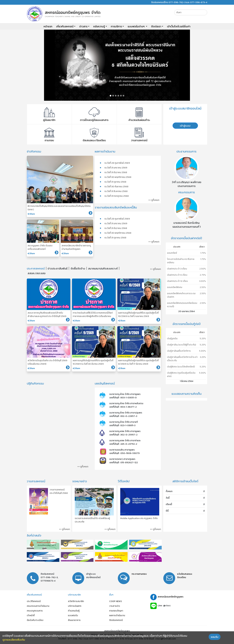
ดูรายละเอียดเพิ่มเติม (14, 640)
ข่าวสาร (83, 26)
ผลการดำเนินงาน (117, 615)
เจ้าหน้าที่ (31, 615)
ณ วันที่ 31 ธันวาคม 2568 (116, 172)
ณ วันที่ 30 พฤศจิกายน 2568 (118, 177)
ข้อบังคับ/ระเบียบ (35, 620)
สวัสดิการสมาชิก (76, 601)
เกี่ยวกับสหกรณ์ (65, 26)
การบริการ (116, 26)
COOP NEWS (116, 601)
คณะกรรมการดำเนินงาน (38, 606)
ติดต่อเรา (156, 26)
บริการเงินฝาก (75, 606)
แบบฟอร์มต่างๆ (136, 26)
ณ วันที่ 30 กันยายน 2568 (116, 187)
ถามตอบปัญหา (116, 611)
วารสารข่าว (115, 606)
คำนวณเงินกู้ (74, 611)
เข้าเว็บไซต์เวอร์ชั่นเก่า (179, 26)
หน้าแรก (48, 26)
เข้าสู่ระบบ (185, 126)
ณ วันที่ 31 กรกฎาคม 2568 (117, 196)
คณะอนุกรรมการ (35, 611)
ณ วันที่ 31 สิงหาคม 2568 (116, 191)
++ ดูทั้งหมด (154, 200)
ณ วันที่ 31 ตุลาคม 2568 (115, 182)
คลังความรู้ (99, 26)
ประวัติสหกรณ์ (34, 601)
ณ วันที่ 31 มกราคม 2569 (116, 168)
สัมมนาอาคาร (74, 620)
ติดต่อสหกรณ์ (116, 620)
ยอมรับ (215, 637)
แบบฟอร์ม (73, 615)
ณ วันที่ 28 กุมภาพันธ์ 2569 (117, 163)
